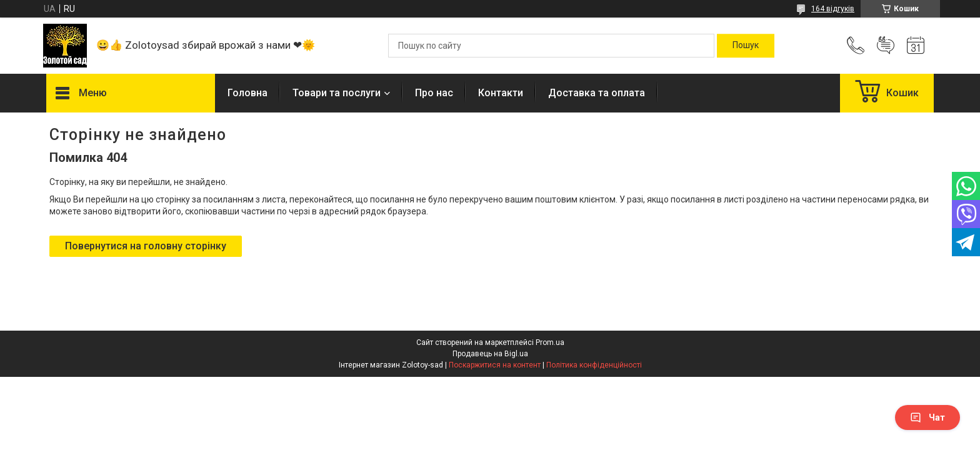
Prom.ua (550, 342)
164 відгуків (833, 9)
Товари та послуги (337, 93)
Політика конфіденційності (594, 365)
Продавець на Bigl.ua (490, 354)
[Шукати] (746, 46)
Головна (247, 93)
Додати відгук (886, 46)
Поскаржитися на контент (495, 365)
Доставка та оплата (597, 93)
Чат (927, 417)
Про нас (434, 93)
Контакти (501, 93)
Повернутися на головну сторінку (146, 246)
